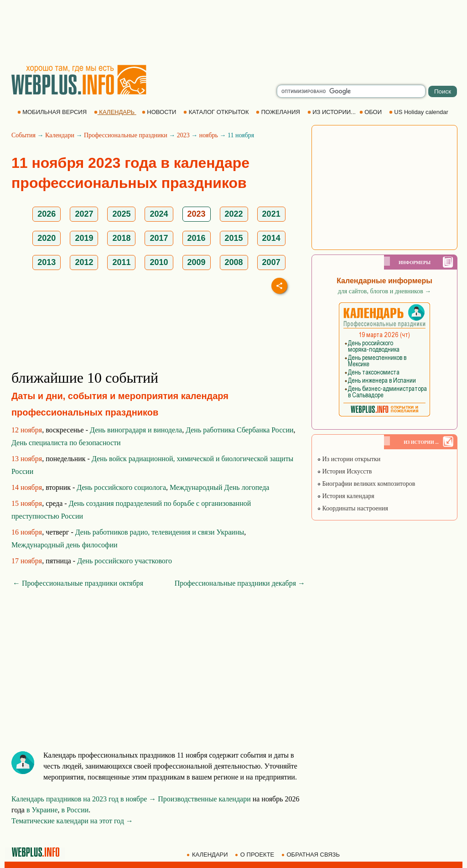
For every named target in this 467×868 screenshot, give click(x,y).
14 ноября (27, 487)
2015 (234, 238)
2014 (271, 238)
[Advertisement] (233, 32)
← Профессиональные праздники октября (78, 583)
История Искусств (344, 471)
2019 (84, 238)
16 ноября (27, 532)
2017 (159, 238)
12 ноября (27, 430)
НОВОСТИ (160, 112)
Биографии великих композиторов (366, 484)
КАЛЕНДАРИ (208, 855)
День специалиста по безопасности (66, 443)
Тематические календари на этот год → (72, 821)
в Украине (42, 810)
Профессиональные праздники (126, 135)
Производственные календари (204, 799)
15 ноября (27, 503)
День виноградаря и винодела (136, 430)
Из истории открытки (349, 459)
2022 (234, 214)
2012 (84, 262)
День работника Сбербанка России (239, 430)
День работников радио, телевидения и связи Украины (160, 532)
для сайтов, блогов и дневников (385, 291)
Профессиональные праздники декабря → (240, 583)
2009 (197, 262)
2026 (47, 214)
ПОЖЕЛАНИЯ (279, 112)
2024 (159, 214)
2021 (271, 214)
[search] (351, 91)
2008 (234, 262)
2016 (197, 238)
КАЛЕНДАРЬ (115, 112)
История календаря (346, 496)
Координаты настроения (353, 508)
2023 (183, 135)
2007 (271, 262)
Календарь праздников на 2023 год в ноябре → (84, 799)
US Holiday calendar (420, 112)
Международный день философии (65, 545)
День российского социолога (121, 487)
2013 (47, 262)
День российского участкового (125, 561)
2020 (47, 238)
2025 (121, 214)
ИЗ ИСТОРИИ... (332, 112)
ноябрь (209, 135)
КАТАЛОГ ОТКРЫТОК (217, 112)
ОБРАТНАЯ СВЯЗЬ (311, 855)
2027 (84, 214)
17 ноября (27, 561)
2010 (159, 262)
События (23, 135)
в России (75, 810)
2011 (121, 262)
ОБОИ (371, 112)
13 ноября (27, 459)
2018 (121, 238)
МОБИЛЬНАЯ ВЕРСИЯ (53, 112)
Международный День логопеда (219, 487)
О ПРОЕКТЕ (255, 855)
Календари (60, 135)
